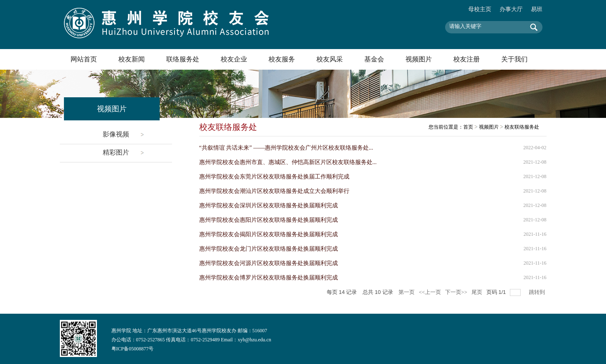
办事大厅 (511, 9)
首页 (468, 127)
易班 (537, 9)
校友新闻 (132, 59)
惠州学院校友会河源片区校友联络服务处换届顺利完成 (269, 263)
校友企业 (234, 59)
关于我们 (514, 59)
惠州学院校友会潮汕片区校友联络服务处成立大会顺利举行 (274, 191)
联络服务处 (183, 59)
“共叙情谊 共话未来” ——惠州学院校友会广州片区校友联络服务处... (286, 148)
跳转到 (538, 292)
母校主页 (480, 9)
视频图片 (419, 59)
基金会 (374, 59)
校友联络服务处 (522, 127)
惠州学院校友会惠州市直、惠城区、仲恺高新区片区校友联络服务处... (288, 162)
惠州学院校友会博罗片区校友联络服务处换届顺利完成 (269, 278)
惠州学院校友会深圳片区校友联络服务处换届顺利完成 (269, 205)
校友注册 (467, 59)
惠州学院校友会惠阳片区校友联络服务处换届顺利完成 (269, 220)
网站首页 (84, 59)
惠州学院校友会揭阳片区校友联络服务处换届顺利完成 (269, 234)
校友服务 (282, 59)
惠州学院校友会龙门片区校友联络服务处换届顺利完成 (269, 249)
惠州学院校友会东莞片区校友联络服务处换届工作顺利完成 (274, 177)
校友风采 (330, 59)
